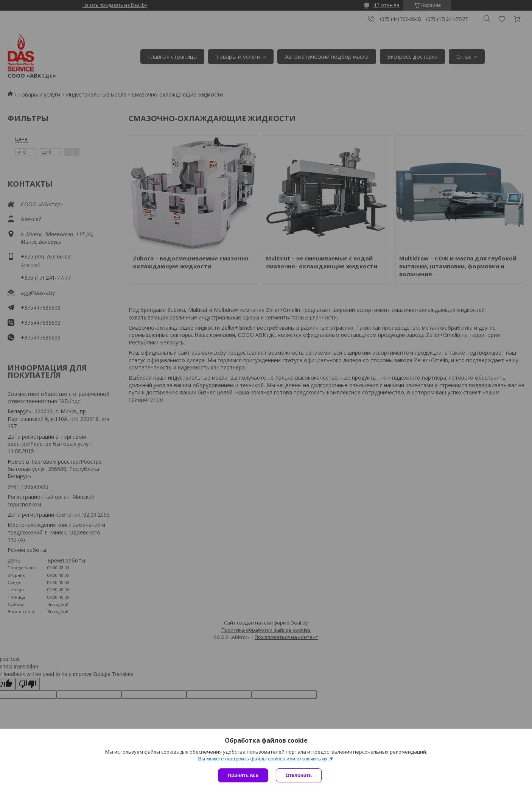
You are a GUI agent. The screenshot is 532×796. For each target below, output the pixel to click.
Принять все (243, 775)
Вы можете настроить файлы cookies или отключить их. (263, 759)
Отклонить (299, 775)
